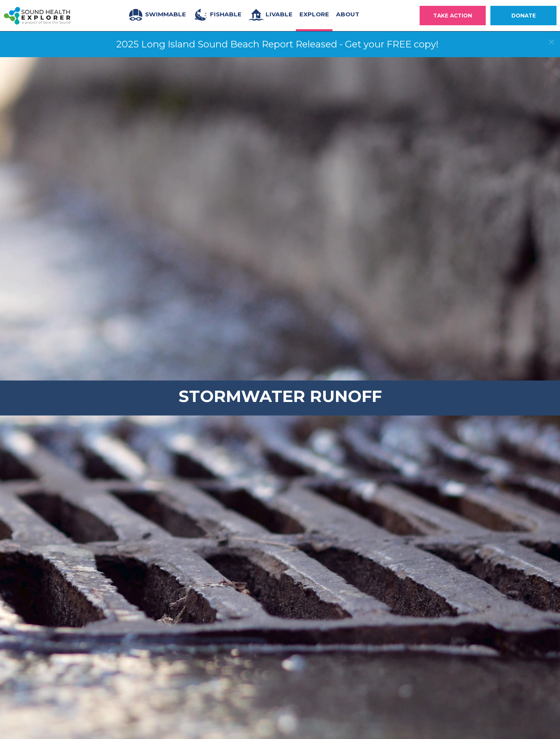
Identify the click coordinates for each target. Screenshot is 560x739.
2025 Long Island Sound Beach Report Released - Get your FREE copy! (277, 44)
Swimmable (157, 15)
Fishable (217, 15)
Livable (270, 15)
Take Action (453, 16)
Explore (314, 14)
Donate (524, 16)
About (348, 14)
